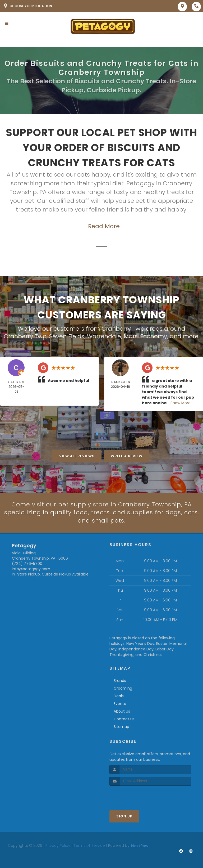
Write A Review (127, 456)
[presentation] (138, 796)
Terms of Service (89, 845)
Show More (181, 403)
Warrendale (104, 336)
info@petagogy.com (31, 569)
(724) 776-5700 (27, 564)
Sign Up (124, 816)
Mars (131, 336)
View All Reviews (77, 456)
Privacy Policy (58, 845)
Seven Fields (67, 336)
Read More (104, 226)
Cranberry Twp (25, 336)
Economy (154, 336)
